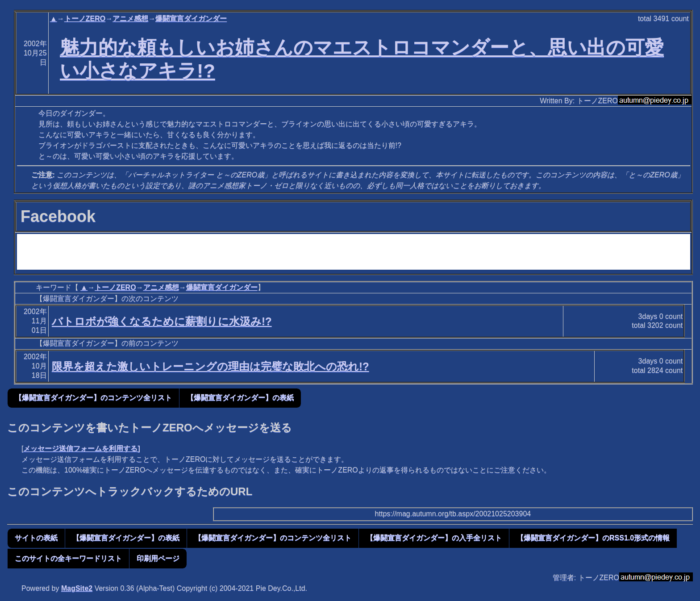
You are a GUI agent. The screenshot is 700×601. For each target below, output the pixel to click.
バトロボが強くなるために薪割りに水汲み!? (162, 321)
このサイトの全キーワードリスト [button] (68, 558)
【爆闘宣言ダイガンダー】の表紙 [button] (240, 398)
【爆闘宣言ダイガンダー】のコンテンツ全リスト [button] (93, 398)
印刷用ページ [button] (158, 558)
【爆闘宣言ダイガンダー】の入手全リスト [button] (434, 538)
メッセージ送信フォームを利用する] (81, 449)
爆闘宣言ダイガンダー (191, 19)
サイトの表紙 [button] (36, 538)
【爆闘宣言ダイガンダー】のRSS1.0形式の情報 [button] (593, 538)
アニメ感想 (130, 19)
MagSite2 (77, 588)
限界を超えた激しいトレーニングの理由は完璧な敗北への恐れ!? (210, 366)
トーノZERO (85, 19)
